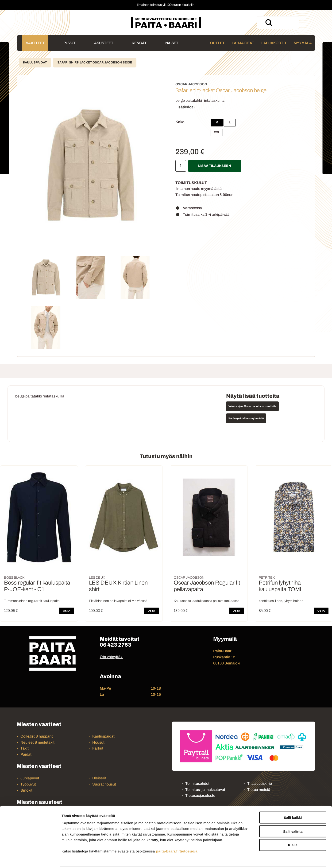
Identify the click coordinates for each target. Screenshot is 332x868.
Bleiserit (99, 778)
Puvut (69, 43)
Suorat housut (104, 784)
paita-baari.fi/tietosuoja (177, 834)
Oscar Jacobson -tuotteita (260, 406)
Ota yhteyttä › (111, 657)
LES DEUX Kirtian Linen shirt (118, 586)
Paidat (26, 754)
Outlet (217, 43)
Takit (25, 748)
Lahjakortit (274, 43)
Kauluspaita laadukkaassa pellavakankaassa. (207, 601)
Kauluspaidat (35, 63)
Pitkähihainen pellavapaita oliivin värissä (118, 601)
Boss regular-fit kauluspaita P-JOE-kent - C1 (37, 586)
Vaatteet (35, 43)
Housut (98, 742)
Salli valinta (293, 814)
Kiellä (293, 828)
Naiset (172, 43)
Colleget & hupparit (37, 736)
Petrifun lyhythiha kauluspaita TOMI (280, 586)
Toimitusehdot (197, 784)
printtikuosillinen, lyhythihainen (281, 601)
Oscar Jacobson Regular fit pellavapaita (207, 586)
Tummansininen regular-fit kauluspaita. (32, 601)
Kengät (139, 43)
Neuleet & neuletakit (37, 742)
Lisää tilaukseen (215, 166)
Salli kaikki (293, 800)
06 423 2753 (116, 645)
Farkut (98, 748)
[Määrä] (181, 166)
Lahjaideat (243, 43)
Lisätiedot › (185, 107)
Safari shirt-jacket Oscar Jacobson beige (95, 63)
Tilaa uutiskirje (260, 784)
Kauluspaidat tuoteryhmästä (246, 418)
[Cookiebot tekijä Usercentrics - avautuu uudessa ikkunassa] (30, 859)
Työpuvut (28, 784)
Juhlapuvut (30, 778)
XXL (217, 132)
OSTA (67, 611)
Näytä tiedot (251, 859)
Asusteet (104, 43)
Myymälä (303, 43)
